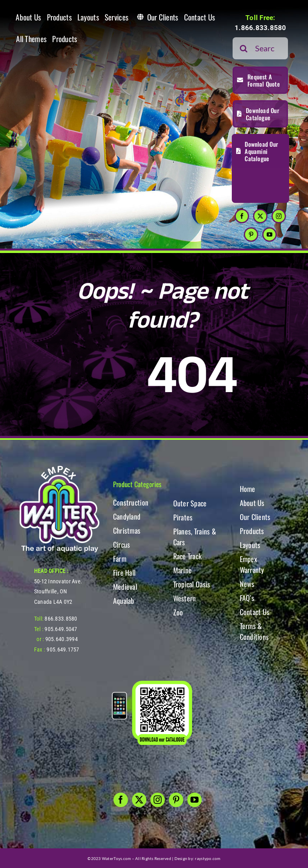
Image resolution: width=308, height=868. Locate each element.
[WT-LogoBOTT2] (59, 468)
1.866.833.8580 (260, 28)
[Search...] (260, 48)
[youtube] (269, 235)
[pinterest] (251, 235)
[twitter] (260, 216)
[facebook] (242, 216)
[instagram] (279, 216)
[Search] (244, 48)
